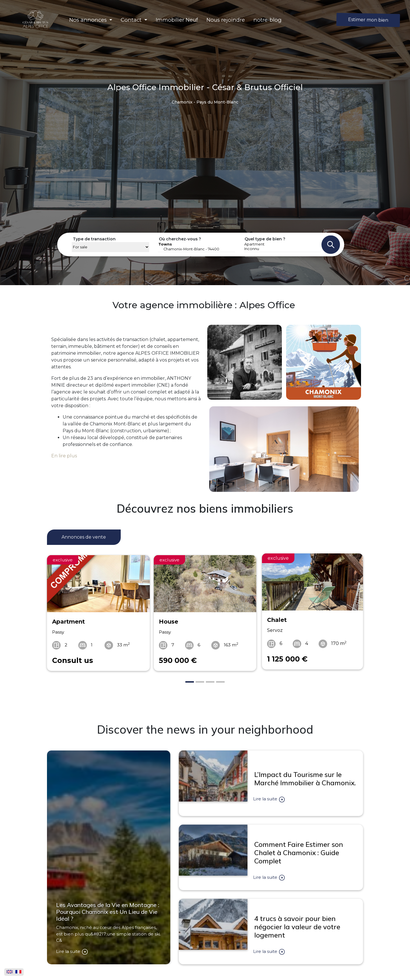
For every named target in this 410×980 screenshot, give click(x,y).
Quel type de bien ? (265, 239)
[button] (91, 20)
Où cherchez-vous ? (180, 239)
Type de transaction (94, 239)
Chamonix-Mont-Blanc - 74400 (196, 249)
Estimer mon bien (368, 20)
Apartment (282, 244)
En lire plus (64, 456)
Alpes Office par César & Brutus (289, 967)
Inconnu (282, 249)
